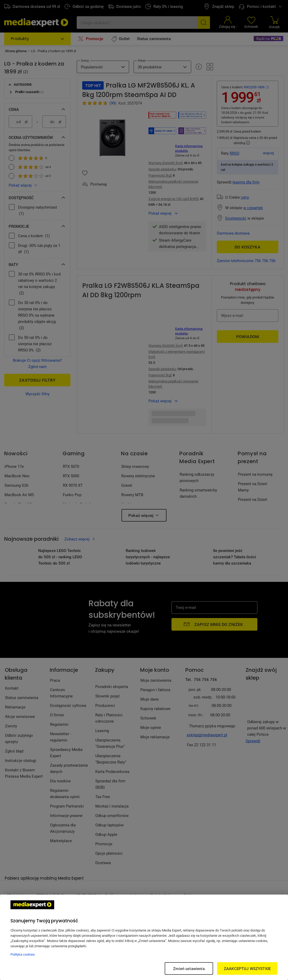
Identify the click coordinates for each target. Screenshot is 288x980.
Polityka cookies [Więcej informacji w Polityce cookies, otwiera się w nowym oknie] (23, 954)
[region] (144, 937)
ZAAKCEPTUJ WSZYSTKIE (247, 968)
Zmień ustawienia (189, 968)
